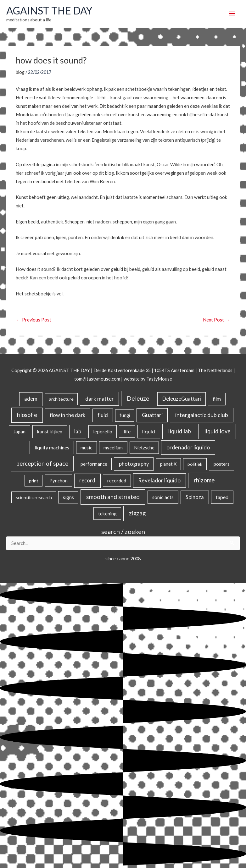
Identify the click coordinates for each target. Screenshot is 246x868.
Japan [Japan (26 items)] (20, 431)
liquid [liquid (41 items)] (149, 431)
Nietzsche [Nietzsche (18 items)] (144, 448)
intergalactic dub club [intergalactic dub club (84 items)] (202, 415)
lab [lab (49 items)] (78, 431)
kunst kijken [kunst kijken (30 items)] (50, 431)
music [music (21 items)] (86, 448)
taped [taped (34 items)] (222, 497)
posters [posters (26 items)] (222, 464)
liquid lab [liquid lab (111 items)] (179, 431)
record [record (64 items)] (87, 480)
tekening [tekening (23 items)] (107, 514)
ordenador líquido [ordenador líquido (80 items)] (188, 447)
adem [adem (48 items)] (31, 399)
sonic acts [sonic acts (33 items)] (163, 497)
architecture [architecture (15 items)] (61, 399)
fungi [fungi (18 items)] (125, 415)
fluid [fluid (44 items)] (103, 415)
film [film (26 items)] (217, 399)
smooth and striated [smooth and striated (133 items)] (113, 497)
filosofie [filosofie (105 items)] (27, 415)
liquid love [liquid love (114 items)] (217, 431)
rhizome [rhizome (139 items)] (204, 480)
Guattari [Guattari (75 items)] (152, 415)
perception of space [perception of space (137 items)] (42, 463)
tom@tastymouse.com (97, 379)
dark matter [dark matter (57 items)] (100, 399)
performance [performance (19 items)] (94, 464)
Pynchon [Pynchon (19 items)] (59, 481)
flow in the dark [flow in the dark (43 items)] (67, 415)
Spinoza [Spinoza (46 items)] (195, 497)
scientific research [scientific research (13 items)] (34, 497)
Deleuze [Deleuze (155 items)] (138, 398)
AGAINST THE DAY (49, 11)
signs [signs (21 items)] (68, 497)
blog (20, 72)
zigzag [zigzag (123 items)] (137, 513)
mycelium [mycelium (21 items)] (113, 448)
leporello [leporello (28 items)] (103, 431)
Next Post (216, 320)
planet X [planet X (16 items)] (168, 464)
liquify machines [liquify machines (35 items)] (52, 447)
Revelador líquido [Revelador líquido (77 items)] (159, 480)
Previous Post (34, 320)
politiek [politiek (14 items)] (195, 464)
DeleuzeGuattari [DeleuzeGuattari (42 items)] (182, 399)
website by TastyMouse (148, 379)
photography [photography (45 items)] (134, 464)
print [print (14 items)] (34, 481)
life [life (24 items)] (127, 431)
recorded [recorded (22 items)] (117, 481)
